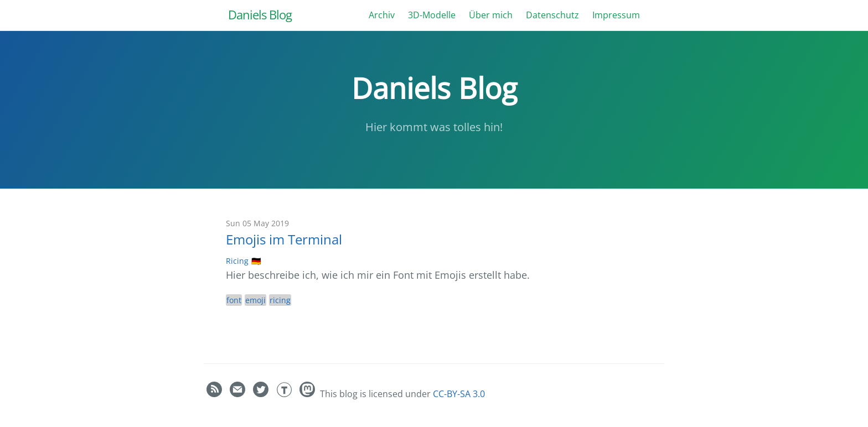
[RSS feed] (215, 394)
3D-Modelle (432, 15)
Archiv (382, 15)
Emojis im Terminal (284, 239)
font (234, 300)
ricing (280, 300)
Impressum (616, 15)
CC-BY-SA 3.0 (459, 394)
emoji (255, 300)
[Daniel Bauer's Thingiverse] (285, 394)
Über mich (491, 15)
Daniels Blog (260, 15)
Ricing (237, 261)
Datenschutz (552, 15)
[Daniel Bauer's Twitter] (262, 394)
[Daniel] (308, 394)
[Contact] (239, 394)
